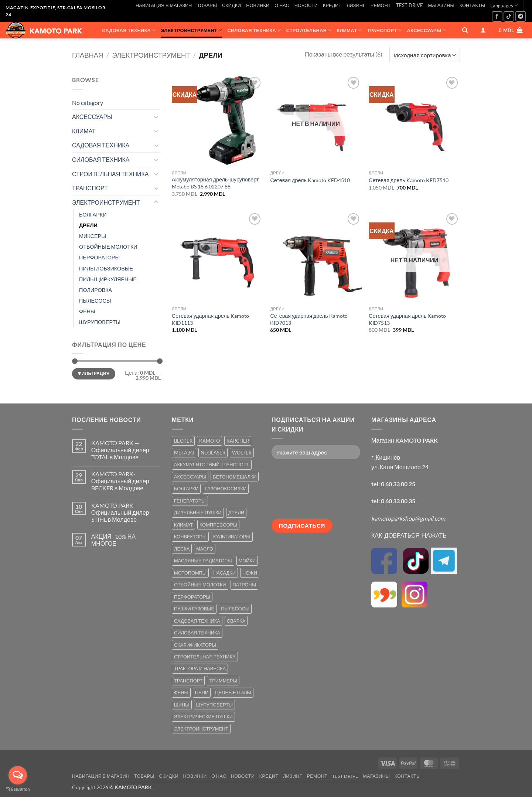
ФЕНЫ (87, 311)
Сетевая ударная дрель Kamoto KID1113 (210, 319)
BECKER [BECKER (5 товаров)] (183, 441)
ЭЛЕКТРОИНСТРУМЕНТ (191, 30)
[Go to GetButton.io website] (18, 789)
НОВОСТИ (306, 5)
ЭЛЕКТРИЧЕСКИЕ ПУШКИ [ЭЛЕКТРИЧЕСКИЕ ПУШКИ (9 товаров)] (203, 716)
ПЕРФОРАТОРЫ (99, 257)
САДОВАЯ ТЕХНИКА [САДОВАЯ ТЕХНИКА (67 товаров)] (197, 621)
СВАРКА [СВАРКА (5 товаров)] (236, 621)
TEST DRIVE (410, 5)
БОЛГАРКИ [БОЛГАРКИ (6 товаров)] (186, 488)
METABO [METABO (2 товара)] (184, 453)
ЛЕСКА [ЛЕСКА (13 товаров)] (182, 549)
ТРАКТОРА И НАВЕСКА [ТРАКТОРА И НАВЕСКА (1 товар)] (200, 668)
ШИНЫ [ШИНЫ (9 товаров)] (182, 705)
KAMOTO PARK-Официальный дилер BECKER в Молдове (120, 481)
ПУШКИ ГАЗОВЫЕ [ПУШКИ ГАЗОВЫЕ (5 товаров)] (194, 609)
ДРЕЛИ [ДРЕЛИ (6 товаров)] (236, 512)
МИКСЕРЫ (93, 236)
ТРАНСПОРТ (385, 30)
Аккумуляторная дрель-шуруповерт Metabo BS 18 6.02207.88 (215, 183)
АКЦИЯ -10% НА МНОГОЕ (113, 540)
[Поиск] (465, 30)
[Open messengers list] (18, 775)
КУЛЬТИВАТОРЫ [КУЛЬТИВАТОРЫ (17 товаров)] (232, 537)
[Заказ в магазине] (425, 55)
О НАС (282, 5)
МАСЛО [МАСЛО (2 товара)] (205, 549)
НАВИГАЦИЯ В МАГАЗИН (164, 5)
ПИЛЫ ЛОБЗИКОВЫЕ (106, 268)
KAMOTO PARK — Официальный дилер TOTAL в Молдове (120, 450)
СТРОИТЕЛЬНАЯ (309, 30)
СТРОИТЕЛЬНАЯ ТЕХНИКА (110, 174)
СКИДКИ (231, 5)
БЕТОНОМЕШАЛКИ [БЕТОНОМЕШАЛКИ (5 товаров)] (235, 477)
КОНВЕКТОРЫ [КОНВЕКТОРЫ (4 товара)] (190, 537)
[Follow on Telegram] (521, 16)
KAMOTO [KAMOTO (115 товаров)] (209, 441)
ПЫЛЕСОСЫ (95, 301)
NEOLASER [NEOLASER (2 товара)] (213, 453)
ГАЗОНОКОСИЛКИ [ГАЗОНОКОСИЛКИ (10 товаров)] (226, 488)
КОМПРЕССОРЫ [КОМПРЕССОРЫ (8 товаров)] (218, 525)
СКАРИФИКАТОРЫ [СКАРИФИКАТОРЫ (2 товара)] (195, 645)
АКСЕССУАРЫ (427, 30)
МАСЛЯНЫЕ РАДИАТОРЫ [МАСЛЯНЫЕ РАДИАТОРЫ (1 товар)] (203, 561)
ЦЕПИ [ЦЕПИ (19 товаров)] (202, 692)
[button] (483, 30)
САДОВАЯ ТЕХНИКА (129, 30)
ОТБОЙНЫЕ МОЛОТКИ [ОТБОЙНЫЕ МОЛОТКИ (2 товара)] (200, 585)
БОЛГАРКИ (93, 214)
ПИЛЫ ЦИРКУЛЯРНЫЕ (108, 279)
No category (88, 103)
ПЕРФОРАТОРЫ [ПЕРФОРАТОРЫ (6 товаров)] (192, 597)
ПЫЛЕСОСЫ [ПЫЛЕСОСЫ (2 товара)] (235, 609)
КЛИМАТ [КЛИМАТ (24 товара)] (183, 525)
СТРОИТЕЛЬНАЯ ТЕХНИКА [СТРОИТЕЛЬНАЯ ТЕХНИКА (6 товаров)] (205, 657)
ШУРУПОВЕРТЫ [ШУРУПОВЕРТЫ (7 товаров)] (215, 705)
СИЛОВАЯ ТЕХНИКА (254, 30)
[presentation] (302, 492)
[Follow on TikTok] (509, 16)
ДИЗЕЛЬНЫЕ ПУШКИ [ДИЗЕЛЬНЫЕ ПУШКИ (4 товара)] (198, 512)
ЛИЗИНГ (356, 5)
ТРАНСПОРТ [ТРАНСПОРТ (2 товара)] (188, 681)
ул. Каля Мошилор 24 (400, 467)
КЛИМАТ (349, 30)
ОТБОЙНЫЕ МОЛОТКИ (108, 247)
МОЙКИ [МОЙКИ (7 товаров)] (247, 561)
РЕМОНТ (381, 5)
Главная (88, 55)
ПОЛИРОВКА (96, 290)
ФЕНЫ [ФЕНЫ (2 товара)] (181, 692)
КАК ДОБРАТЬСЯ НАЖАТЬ (409, 535)
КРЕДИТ (332, 5)
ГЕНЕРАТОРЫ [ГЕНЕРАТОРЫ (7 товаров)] (190, 501)
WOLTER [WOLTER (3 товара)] (242, 453)
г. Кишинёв (386, 457)
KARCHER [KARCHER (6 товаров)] (238, 441)
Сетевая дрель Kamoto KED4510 (310, 180)
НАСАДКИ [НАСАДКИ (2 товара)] (224, 573)
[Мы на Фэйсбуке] (497, 16)
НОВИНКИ (258, 5)
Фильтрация (93, 373)
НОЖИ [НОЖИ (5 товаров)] (250, 573)
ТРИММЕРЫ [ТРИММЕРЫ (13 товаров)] (223, 681)
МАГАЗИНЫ (441, 5)
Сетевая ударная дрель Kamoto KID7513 (407, 319)
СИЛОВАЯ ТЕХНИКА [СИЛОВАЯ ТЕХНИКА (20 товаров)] (197, 633)
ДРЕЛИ (88, 225)
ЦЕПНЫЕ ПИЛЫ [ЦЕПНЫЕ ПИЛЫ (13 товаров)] (233, 692)
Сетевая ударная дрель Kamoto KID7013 (309, 319)
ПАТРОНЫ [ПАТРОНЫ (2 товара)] (244, 585)
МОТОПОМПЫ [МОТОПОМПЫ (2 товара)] (190, 573)
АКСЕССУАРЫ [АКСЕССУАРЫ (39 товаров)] (190, 477)
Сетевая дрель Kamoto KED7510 (408, 180)
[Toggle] (156, 117)
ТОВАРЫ (207, 5)
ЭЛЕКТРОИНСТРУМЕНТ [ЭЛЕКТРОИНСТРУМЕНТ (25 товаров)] (201, 729)
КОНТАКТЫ (472, 5)
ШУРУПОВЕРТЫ (100, 322)
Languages (504, 5)
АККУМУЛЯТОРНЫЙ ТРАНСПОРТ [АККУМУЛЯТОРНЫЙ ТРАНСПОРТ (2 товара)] (212, 464)
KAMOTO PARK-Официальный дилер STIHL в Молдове (120, 512)
